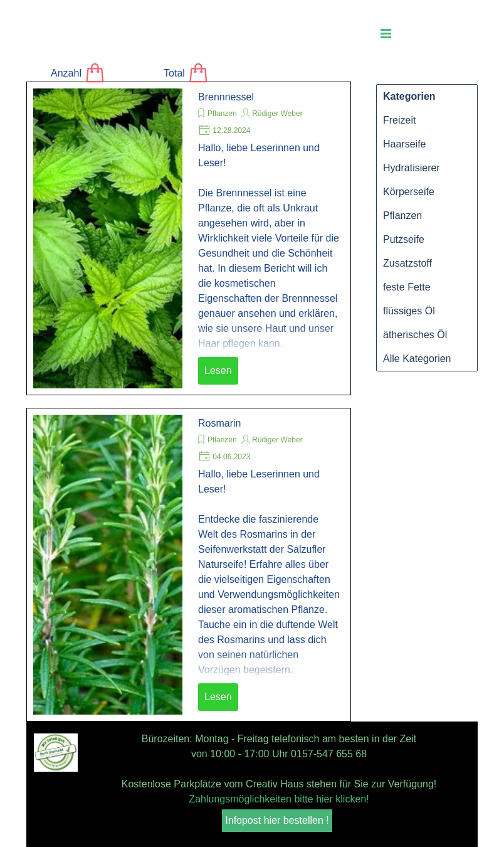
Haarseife (404, 144)
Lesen (218, 370)
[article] (189, 238)
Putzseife (404, 239)
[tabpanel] (279, 769)
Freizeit (399, 120)
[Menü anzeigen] (386, 34)
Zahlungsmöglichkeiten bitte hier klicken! (279, 799)
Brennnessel (226, 97)
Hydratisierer (412, 168)
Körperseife (409, 192)
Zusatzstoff (407, 263)
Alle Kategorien (417, 359)
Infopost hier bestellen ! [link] (277, 820)
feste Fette (407, 287)
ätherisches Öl (415, 335)
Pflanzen (222, 114)
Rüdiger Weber (277, 114)
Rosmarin (219, 423)
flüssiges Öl (409, 311)
